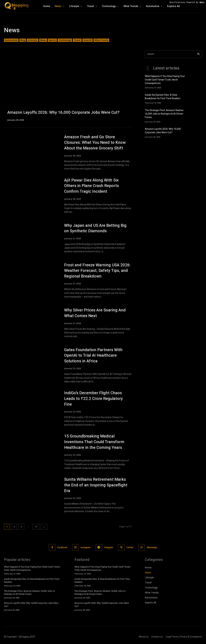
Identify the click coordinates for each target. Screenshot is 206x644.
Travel (77, 40)
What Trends (101, 40)
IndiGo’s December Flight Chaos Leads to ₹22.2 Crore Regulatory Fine (93, 399)
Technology (65, 40)
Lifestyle (33, 40)
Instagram (86, 547)
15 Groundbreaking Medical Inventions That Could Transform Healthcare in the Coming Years (94, 442)
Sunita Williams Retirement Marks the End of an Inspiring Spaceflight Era (96, 485)
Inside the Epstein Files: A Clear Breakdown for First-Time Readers (163, 97)
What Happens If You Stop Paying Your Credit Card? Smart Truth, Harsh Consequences (165, 80)
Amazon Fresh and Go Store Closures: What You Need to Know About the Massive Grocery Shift (95, 143)
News (43, 40)
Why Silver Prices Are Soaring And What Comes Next (95, 313)
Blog (23, 40)
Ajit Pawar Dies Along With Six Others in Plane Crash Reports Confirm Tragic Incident (91, 186)
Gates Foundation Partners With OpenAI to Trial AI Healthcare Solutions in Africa (93, 355)
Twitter (130, 547)
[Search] (198, 54)
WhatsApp (152, 547)
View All (88, 40)
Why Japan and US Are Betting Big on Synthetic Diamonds (95, 228)
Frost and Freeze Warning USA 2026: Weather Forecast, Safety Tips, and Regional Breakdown (97, 271)
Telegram (108, 547)
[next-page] (44, 527)
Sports (52, 40)
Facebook (62, 547)
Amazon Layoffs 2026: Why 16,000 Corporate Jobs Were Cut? (163, 131)
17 (36, 527)
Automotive (11, 40)
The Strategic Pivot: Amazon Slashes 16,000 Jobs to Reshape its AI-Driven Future (164, 114)
